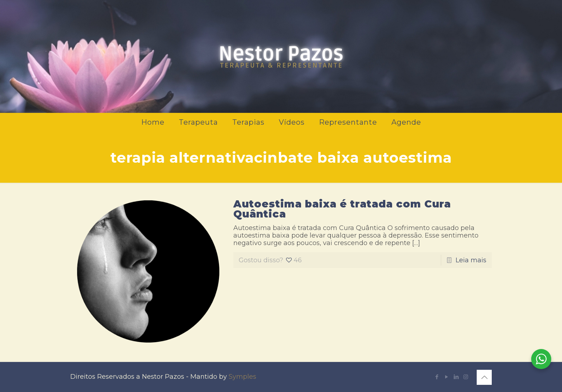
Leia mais (471, 260)
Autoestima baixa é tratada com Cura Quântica (342, 209)
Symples (242, 377)
